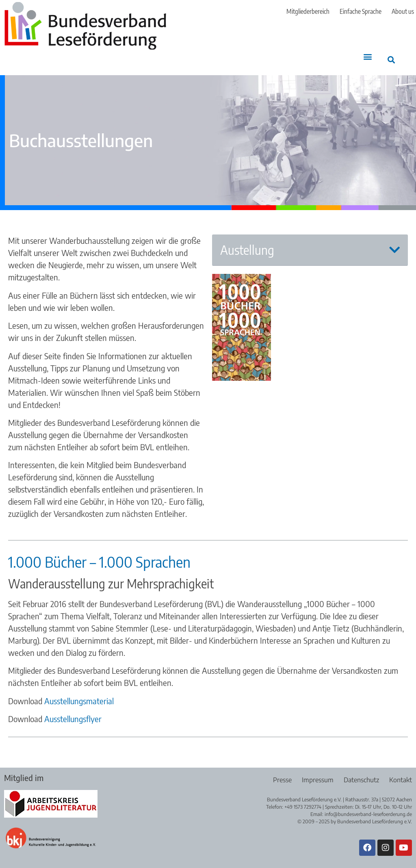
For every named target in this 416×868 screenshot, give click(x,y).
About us (403, 11)
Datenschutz (361, 780)
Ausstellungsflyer (73, 719)
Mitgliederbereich (308, 11)
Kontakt (401, 780)
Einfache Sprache (361, 11)
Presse (282, 780)
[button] (368, 56)
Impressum (318, 780)
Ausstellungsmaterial (79, 701)
